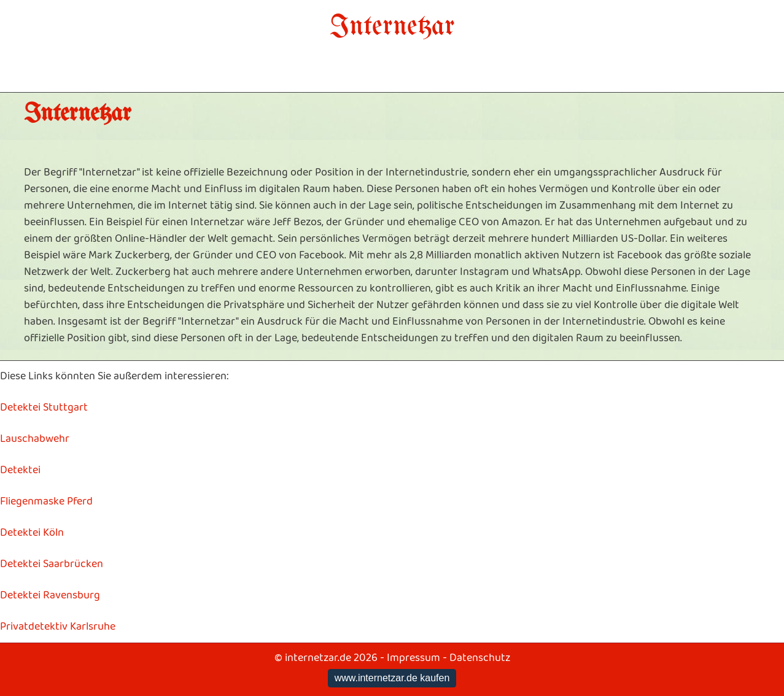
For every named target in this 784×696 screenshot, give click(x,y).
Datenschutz (480, 658)
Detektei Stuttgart (44, 408)
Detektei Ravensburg (50, 595)
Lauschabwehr (35, 439)
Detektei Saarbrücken (52, 564)
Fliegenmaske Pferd (46, 501)
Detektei (20, 470)
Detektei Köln (32, 533)
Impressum (413, 658)
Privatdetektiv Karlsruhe (58, 627)
